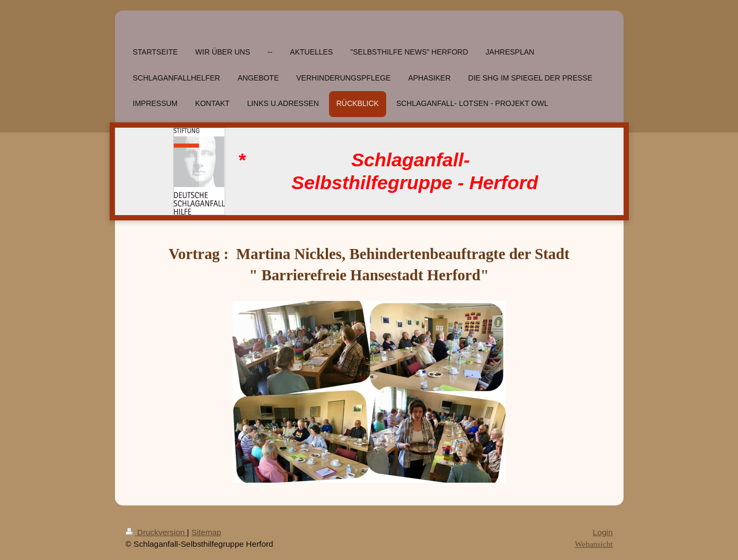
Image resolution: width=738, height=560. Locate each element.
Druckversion (156, 532)
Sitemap (206, 532)
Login (603, 532)
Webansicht (594, 544)
